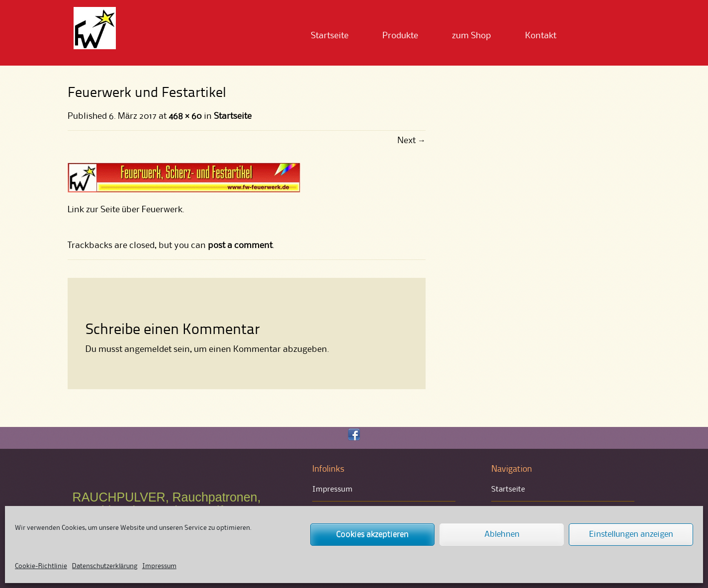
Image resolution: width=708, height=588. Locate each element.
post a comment (240, 246)
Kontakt (541, 36)
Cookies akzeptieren (372, 535)
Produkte (400, 36)
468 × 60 (185, 116)
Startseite (330, 36)
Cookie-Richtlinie (41, 566)
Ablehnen (502, 535)
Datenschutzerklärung (105, 566)
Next (411, 141)
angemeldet (148, 349)
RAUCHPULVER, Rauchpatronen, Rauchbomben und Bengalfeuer (167, 504)
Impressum (159, 566)
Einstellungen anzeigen (631, 535)
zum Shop (472, 36)
